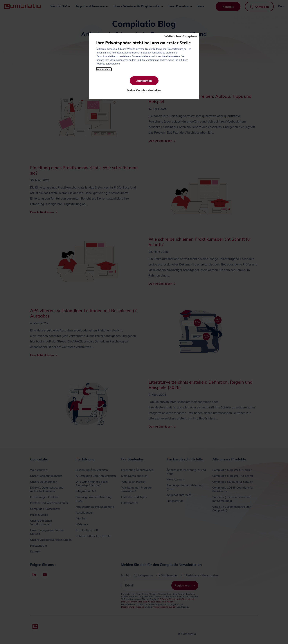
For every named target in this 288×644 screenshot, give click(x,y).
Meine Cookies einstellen (144, 90)
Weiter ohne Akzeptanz (181, 36)
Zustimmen (144, 81)
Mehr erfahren (104, 69)
